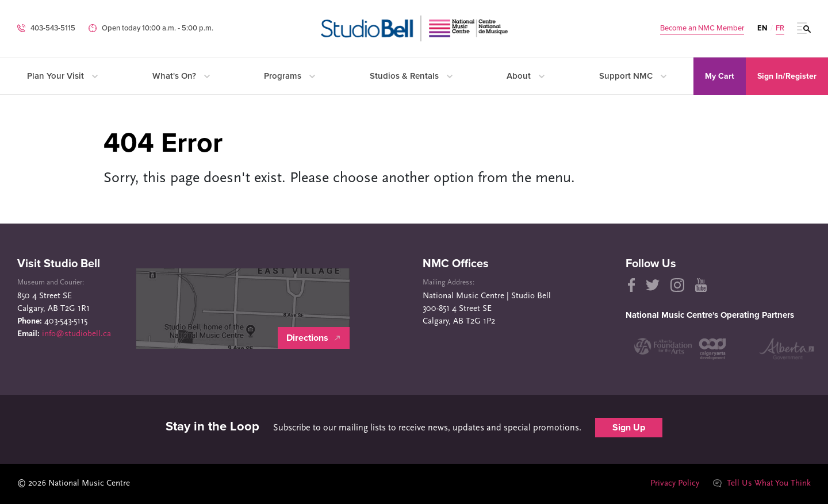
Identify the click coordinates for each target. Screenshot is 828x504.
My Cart (720, 76)
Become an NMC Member (702, 28)
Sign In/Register (787, 76)
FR (780, 28)
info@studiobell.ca (76, 334)
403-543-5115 (53, 28)
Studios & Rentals (411, 76)
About (526, 76)
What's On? (181, 76)
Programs (290, 76)
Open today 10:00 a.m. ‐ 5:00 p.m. (158, 28)
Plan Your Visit (62, 76)
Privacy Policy (675, 484)
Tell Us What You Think (762, 484)
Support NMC (633, 76)
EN (762, 28)
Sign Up (629, 428)
